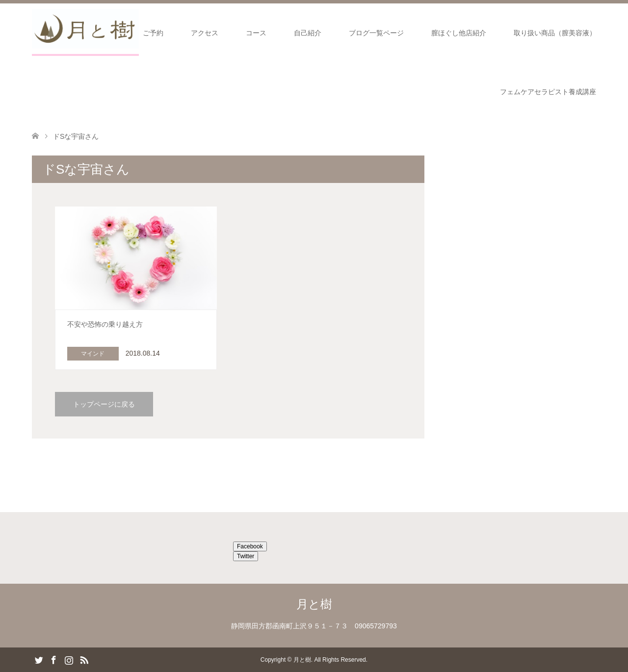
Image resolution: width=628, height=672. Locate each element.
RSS (84, 659)
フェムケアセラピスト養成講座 (548, 92)
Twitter (246, 556)
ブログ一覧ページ (376, 33)
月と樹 (314, 604)
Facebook (250, 546)
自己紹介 (308, 33)
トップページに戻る (104, 404)
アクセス (205, 33)
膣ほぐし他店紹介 (459, 33)
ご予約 (153, 33)
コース (256, 33)
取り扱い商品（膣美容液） (555, 33)
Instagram (69, 659)
